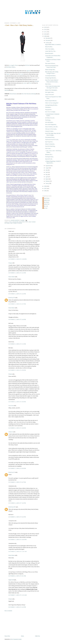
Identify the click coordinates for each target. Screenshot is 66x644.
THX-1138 (45, 206)
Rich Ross (27, 65)
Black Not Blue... (49, 47)
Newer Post (7, 636)
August (47, 168)
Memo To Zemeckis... (50, 144)
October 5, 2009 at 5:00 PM (17, 402)
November (48, 40)
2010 (45, 34)
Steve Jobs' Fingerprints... (51, 125)
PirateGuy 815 (12, 298)
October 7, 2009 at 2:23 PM (17, 607)
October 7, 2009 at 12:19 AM (18, 595)
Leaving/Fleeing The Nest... (51, 105)
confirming (33, 94)
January (47, 183)
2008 (45, 186)
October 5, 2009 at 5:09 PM (17, 428)
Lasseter (25, 83)
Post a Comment (8, 611)
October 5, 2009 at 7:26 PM (17, 503)
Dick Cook (21, 74)
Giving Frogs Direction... (51, 78)
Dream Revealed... (49, 53)
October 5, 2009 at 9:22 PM (17, 517)
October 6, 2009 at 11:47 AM (18, 551)
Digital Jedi (11, 580)
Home (23, 636)
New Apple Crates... (50, 92)
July (47, 170)
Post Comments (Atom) (16, 639)
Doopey (10, 263)
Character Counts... (49, 131)
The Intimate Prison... (50, 137)
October (47, 43)
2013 (45, 27)
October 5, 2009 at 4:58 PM (17, 370)
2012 (45, 30)
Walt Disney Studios (10, 67)
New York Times (25, 94)
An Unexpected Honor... (51, 76)
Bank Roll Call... (49, 159)
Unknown (11, 432)
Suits (27, 222)
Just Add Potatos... (49, 122)
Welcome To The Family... (51, 129)
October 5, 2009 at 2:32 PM (17, 294)
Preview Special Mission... (51, 101)
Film (10, 222)
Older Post (38, 636)
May (47, 175)
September (48, 166)
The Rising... (48, 120)
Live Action (15, 222)
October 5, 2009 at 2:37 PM (17, 304)
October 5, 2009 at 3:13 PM (17, 344)
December (48, 38)
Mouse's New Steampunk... (51, 90)
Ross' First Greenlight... (50, 112)
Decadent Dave (46, 200)
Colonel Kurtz (46, 198)
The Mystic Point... (49, 157)
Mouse (8, 74)
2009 (45, 36)
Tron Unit (45, 208)
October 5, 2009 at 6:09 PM (17, 468)
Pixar (30, 83)
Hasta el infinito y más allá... (52, 127)
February (48, 181)
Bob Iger (37, 81)
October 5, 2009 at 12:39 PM (17, 259)
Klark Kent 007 (12, 507)
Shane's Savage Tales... (50, 70)
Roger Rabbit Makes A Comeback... (53, 44)
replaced (28, 71)
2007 (45, 188)
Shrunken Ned (46, 204)
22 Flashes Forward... (50, 118)
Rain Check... (48, 84)
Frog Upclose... (49, 110)
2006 (45, 191)
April (47, 177)
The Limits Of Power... (50, 63)
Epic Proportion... (49, 142)
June (47, 172)
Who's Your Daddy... (50, 49)
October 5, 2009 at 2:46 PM (17, 319)
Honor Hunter (12, 277)
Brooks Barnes (13, 94)
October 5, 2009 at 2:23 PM (17, 273)
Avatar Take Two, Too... (51, 51)
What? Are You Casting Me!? (52, 103)
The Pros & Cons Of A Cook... (52, 140)
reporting (7, 90)
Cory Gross (11, 406)
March (47, 179)
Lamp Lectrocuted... (50, 94)
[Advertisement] (18, 623)
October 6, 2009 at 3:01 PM (17, 576)
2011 (45, 32)
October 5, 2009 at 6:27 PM (17, 482)
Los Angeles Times (13, 65)
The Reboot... (48, 107)
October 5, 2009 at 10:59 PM (17, 540)
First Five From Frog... (50, 146)
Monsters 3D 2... (49, 155)
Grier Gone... (48, 148)
